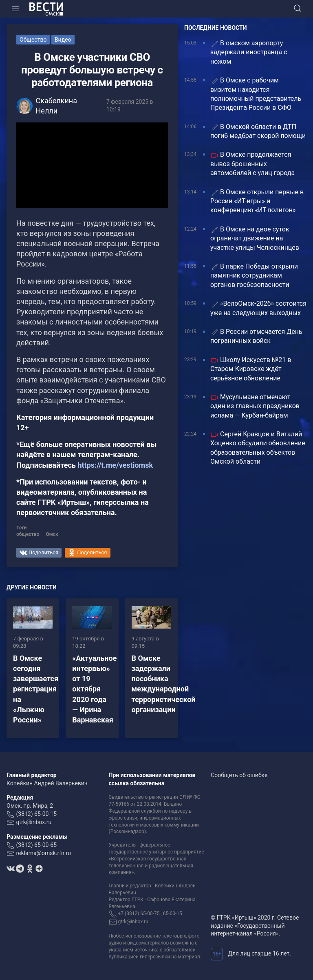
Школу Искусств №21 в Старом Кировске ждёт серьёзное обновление (251, 369)
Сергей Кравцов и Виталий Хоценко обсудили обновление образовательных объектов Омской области (258, 448)
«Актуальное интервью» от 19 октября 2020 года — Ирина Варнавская (94, 689)
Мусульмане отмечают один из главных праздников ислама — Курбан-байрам (255, 406)
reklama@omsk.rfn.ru (43, 853)
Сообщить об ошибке (239, 775)
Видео (63, 40)
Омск (52, 534)
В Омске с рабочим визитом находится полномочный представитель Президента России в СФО (256, 94)
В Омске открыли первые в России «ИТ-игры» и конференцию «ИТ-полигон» (257, 201)
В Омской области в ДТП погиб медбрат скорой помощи (258, 131)
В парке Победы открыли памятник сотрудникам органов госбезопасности (254, 276)
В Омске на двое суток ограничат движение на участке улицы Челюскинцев (255, 238)
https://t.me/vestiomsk (115, 465)
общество (28, 534)
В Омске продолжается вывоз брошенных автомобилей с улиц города (252, 164)
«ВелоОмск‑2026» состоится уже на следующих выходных (258, 308)
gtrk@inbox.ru (34, 822)
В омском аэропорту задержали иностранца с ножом (249, 52)
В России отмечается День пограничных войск (256, 336)
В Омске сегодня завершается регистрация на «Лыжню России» (36, 689)
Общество (33, 40)
